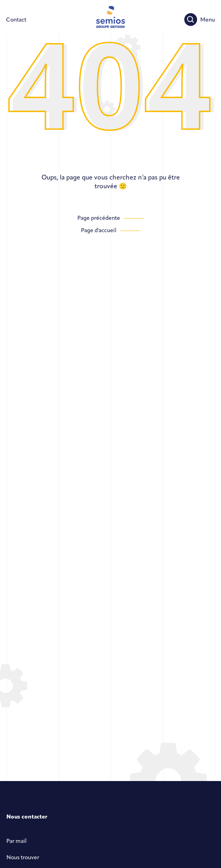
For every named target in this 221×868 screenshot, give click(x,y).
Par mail (17, 841)
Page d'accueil (99, 231)
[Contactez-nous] (16, 20)
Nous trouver (23, 858)
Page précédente (99, 218)
